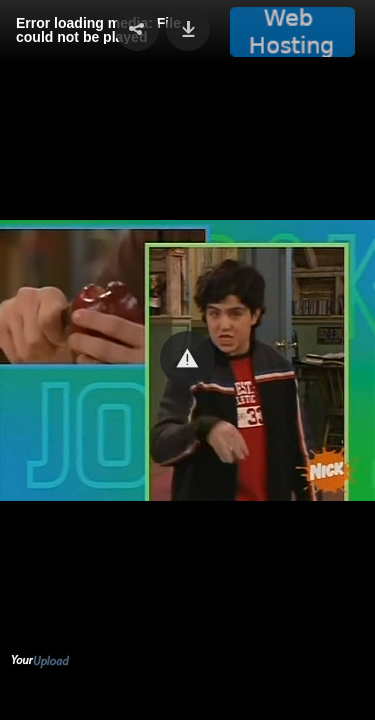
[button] (187, 358)
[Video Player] (187, 360)
